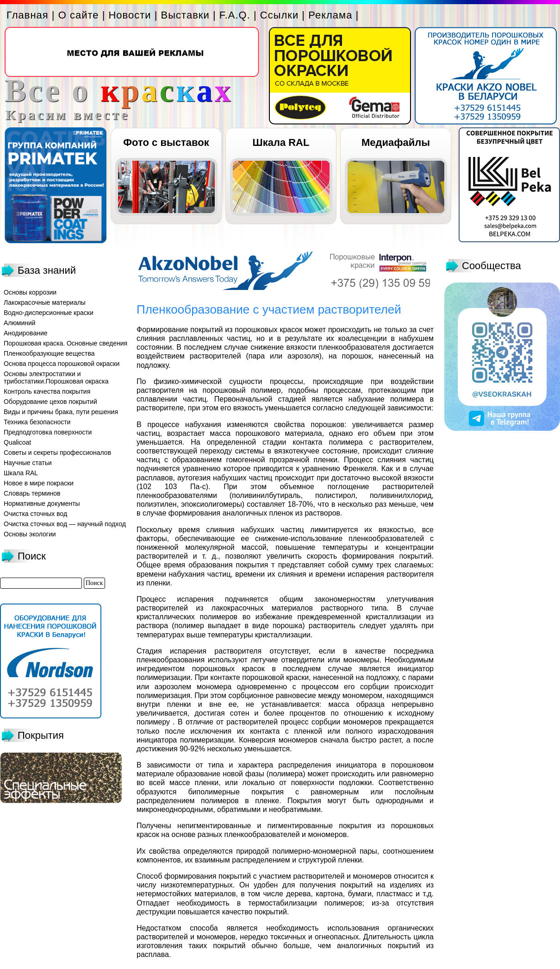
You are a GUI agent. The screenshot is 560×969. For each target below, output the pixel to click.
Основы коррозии (30, 292)
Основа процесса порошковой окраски (62, 364)
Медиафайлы (396, 142)
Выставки (185, 15)
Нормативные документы (42, 503)
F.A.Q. (235, 15)
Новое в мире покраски (39, 483)
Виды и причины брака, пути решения (61, 412)
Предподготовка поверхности (48, 432)
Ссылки (279, 15)
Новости (130, 15)
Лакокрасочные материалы (45, 302)
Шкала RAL (281, 142)
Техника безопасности (37, 422)
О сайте (79, 15)
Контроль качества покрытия (47, 391)
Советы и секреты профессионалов (57, 453)
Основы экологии (30, 534)
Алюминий (20, 323)
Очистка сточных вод (35, 514)
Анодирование (26, 333)
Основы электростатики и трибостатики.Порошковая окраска (56, 378)
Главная (28, 15)
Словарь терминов (32, 493)
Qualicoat (17, 442)
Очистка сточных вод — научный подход (65, 524)
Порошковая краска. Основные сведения (65, 343)
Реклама (330, 15)
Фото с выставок (166, 142)
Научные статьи (28, 463)
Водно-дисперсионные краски (49, 313)
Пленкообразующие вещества (49, 353)
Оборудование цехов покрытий (50, 402)
